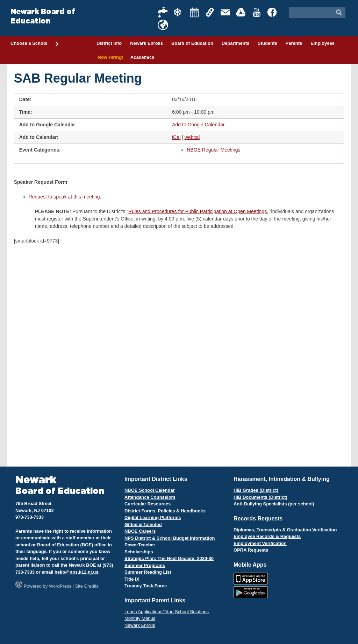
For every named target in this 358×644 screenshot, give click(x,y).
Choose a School (35, 44)
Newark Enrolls (146, 43)
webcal (192, 137)
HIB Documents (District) (260, 497)
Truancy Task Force (146, 586)
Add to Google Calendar (198, 125)
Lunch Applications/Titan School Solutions (167, 612)
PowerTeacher (140, 545)
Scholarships (139, 552)
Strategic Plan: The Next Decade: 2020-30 (169, 558)
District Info (109, 43)
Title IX (132, 579)
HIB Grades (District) (256, 490)
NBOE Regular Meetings (213, 150)
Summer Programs (145, 565)
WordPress (60, 586)
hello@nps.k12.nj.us (76, 572)
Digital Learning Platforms (153, 517)
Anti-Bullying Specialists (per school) (274, 504)
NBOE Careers (140, 531)
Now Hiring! (109, 57)
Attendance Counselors (150, 497)
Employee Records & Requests (267, 536)
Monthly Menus (140, 618)
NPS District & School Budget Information (170, 538)
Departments (235, 43)
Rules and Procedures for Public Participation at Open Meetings (198, 211)
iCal (176, 137)
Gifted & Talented (143, 524)
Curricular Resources (148, 504)
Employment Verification (260, 543)
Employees (323, 43)
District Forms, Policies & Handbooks (165, 511)
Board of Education (192, 43)
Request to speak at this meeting (64, 197)
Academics (142, 57)
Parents (294, 43)
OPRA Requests (251, 550)
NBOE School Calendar (150, 490)
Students (267, 43)
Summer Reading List (148, 572)
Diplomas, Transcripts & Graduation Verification (285, 530)
